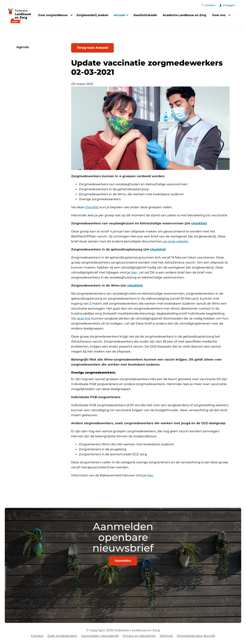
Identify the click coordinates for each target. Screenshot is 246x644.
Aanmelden (123, 561)
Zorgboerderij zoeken (92, 15)
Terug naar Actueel (92, 48)
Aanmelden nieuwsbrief (100, 636)
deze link (84, 318)
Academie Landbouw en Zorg (184, 15)
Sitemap (166, 636)
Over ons (219, 15)
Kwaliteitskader (145, 15)
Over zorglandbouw (53, 15)
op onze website (176, 241)
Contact (37, 636)
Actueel (121, 16)
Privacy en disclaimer (139, 636)
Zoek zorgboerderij (62, 636)
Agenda (23, 47)
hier (134, 272)
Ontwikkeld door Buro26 (196, 636)
